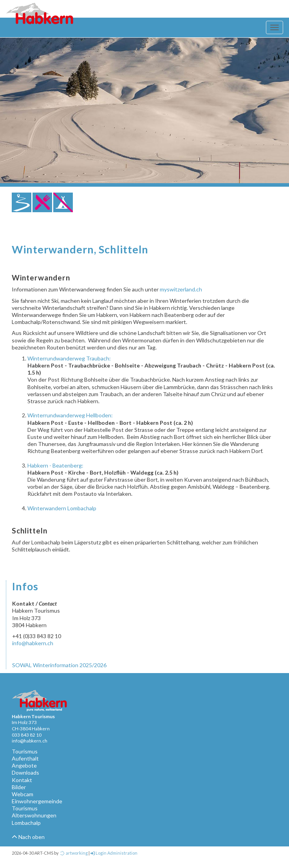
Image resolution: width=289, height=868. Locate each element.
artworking (74, 853)
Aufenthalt (25, 758)
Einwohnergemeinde (37, 801)
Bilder (19, 787)
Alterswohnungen (34, 815)
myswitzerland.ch (181, 289)
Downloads (25, 772)
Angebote (24, 765)
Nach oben (28, 837)
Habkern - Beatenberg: (55, 465)
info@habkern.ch (33, 643)
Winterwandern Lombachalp (62, 508)
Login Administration (114, 853)
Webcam (23, 794)
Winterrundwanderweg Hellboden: (70, 415)
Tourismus (25, 751)
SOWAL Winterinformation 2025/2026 (59, 665)
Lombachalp (26, 823)
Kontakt (22, 780)
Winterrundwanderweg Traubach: (69, 358)
